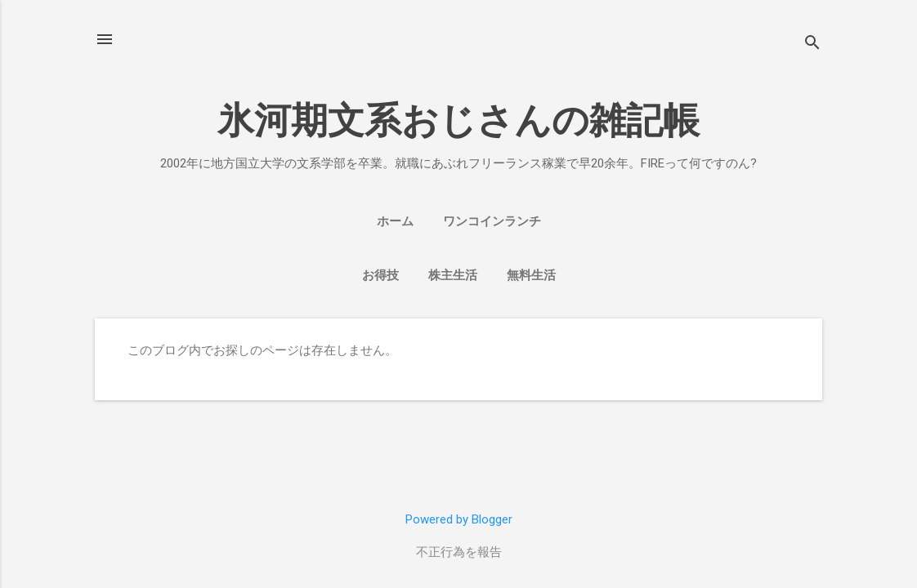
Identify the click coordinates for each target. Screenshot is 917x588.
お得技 (380, 275)
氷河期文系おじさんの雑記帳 (458, 120)
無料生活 (531, 275)
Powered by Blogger (459, 519)
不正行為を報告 (459, 552)
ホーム (395, 221)
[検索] (812, 45)
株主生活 (453, 275)
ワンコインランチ (492, 221)
